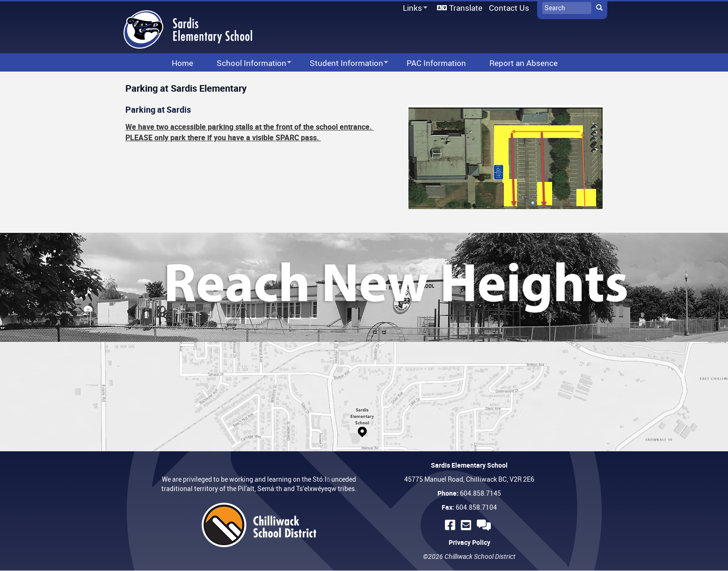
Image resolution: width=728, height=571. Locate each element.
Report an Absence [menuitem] (524, 63)
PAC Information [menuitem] (436, 63)
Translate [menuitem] (466, 8)
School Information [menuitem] (248, 63)
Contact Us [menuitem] (509, 8)
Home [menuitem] (182, 63)
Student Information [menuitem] (343, 63)
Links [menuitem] (414, 8)
